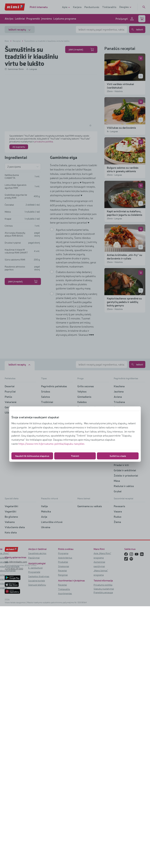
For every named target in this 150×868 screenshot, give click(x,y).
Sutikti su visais (118, 456)
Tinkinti (75, 456)
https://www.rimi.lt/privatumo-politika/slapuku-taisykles (51, 444)
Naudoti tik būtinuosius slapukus (32, 456)
